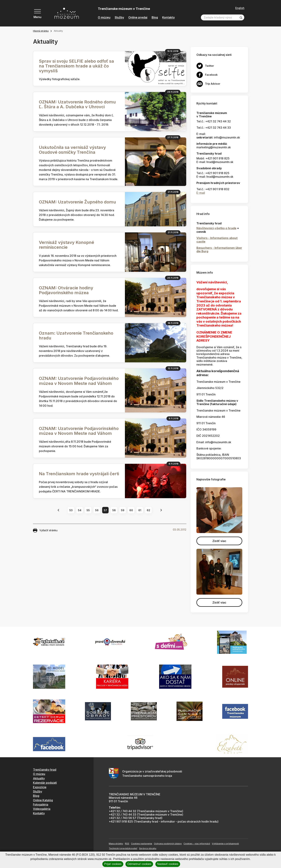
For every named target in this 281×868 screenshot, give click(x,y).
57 (105, 510)
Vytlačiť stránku (45, 530)
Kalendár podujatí (45, 783)
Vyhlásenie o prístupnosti (225, 844)
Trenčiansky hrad (45, 770)
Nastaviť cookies (168, 864)
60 (131, 510)
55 (88, 510)
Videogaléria (42, 809)
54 (80, 510)
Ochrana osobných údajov (168, 844)
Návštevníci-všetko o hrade (216, 228)
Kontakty (168, 17)
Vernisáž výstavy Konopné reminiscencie (66, 245)
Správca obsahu (148, 848)
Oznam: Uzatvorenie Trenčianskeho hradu (76, 335)
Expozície (40, 787)
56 (97, 510)
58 (114, 510)
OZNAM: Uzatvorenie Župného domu (77, 202)
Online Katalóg (43, 800)
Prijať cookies (113, 864)
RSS (127, 844)
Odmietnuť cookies (139, 864)
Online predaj (138, 17)
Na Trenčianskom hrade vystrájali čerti (79, 474)
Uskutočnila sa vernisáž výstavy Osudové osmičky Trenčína (72, 150)
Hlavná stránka (41, 31)
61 (140, 510)
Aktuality (39, 778)
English (240, 8)
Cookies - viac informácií (197, 844)
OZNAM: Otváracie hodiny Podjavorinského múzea (66, 290)
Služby (119, 17)
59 (123, 510)
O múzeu (104, 17)
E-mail (201, 193)
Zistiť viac (219, 541)
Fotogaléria (41, 804)
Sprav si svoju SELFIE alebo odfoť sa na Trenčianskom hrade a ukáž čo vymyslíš (76, 66)
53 (71, 510)
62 (148, 510)
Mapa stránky (116, 844)
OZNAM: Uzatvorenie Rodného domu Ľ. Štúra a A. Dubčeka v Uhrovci (77, 104)
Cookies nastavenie (142, 844)
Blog (155, 17)
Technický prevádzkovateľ (123, 848)
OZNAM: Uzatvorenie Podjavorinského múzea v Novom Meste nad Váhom (79, 381)
